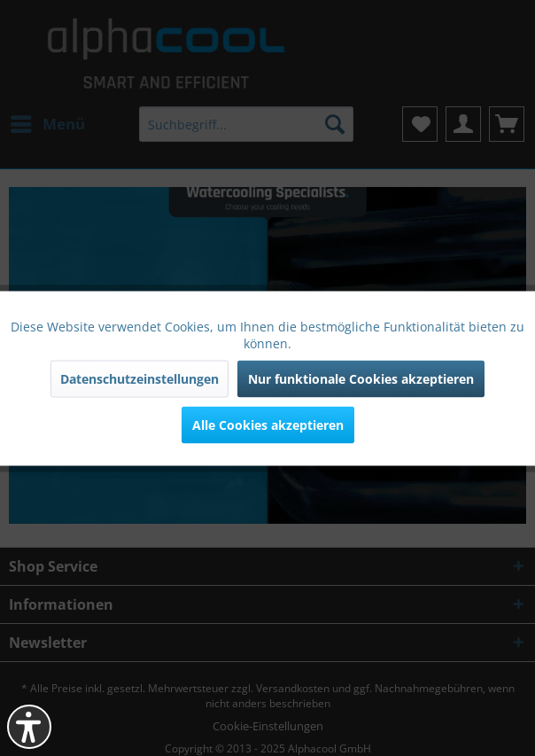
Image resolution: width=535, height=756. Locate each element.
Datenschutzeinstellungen (140, 378)
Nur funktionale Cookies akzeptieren (361, 378)
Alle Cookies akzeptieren (268, 424)
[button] (29, 727)
